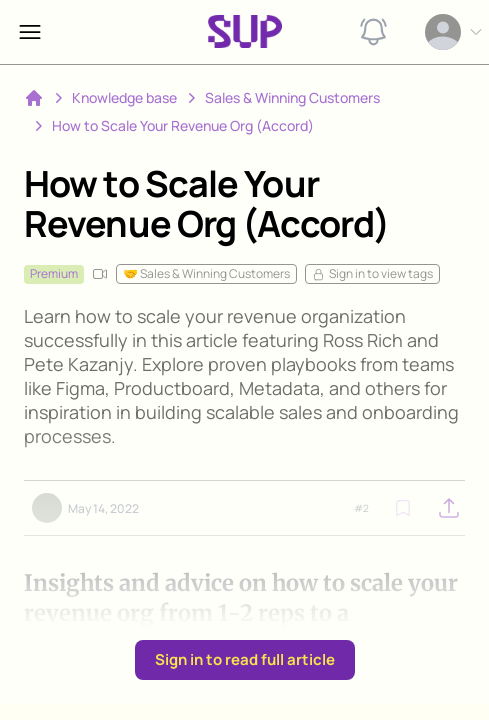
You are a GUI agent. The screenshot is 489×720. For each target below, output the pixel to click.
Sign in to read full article (245, 659)
